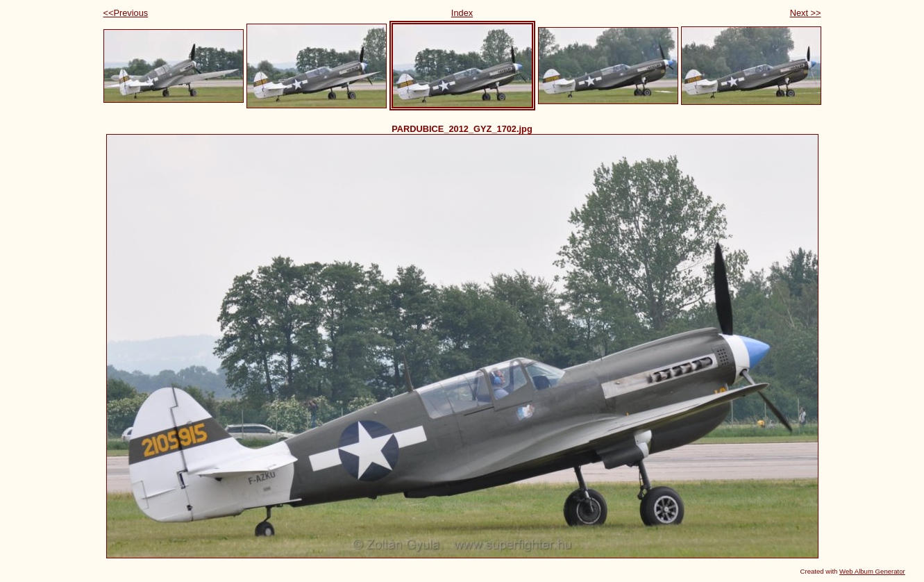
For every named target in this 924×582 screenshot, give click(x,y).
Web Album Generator (872, 571)
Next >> (806, 13)
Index (462, 13)
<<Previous (126, 13)
